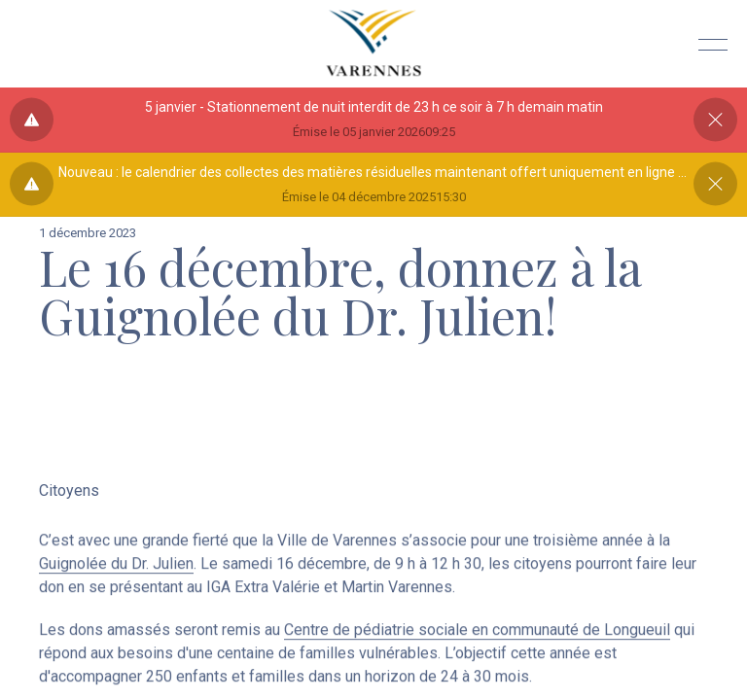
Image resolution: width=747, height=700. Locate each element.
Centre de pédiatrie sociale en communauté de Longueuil (477, 636)
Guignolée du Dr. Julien (116, 570)
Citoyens (69, 492)
